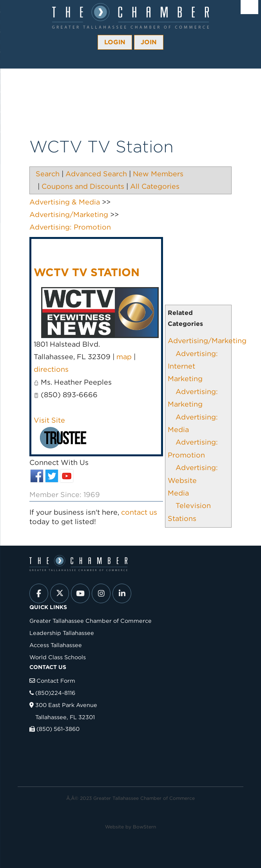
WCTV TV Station (87, 272)
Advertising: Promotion (70, 227)
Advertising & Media (65, 202)
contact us (139, 512)
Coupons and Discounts (83, 186)
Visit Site (49, 420)
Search (48, 174)
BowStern (144, 827)
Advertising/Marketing (207, 341)
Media (178, 493)
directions (51, 369)
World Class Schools (58, 657)
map (124, 357)
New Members (158, 174)
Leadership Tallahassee (62, 633)
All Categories (155, 186)
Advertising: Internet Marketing (193, 366)
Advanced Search (96, 174)
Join (149, 42)
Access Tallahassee (56, 645)
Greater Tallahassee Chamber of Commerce (91, 621)
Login (115, 42)
